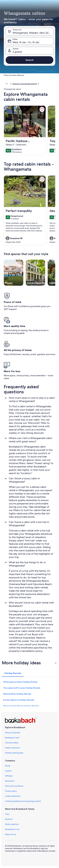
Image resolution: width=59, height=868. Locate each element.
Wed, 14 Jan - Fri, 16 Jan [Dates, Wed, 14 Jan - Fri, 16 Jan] (26, 42)
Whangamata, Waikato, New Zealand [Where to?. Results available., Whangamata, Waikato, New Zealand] (33, 33)
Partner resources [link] (12, 748)
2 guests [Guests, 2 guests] (17, 52)
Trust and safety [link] (12, 743)
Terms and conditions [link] (14, 786)
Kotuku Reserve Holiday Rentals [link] (19, 700)
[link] (42, 109)
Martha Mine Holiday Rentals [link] (17, 694)
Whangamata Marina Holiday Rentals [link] (21, 706)
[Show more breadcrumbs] (7, 84)
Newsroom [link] (10, 781)
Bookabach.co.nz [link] (12, 829)
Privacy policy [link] (11, 791)
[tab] (13, 673)
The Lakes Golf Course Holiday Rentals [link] (22, 688)
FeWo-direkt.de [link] (12, 824)
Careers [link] (8, 771)
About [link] (8, 766)
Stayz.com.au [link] (11, 834)
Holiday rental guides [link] (14, 753)
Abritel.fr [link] (9, 819)
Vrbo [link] (7, 814)
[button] (29, 663)
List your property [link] (13, 733)
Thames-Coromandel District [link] (25, 84)
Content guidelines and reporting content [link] (23, 801)
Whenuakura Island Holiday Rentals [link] (20, 682)
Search (29, 60)
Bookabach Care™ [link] (13, 738)
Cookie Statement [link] (13, 796)
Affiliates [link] (9, 776)
